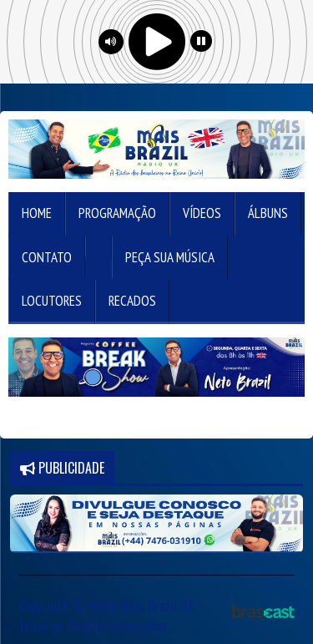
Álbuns (268, 213)
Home (37, 213)
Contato (47, 257)
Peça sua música (170, 257)
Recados (132, 301)
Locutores (52, 301)
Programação (117, 213)
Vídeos (202, 213)
